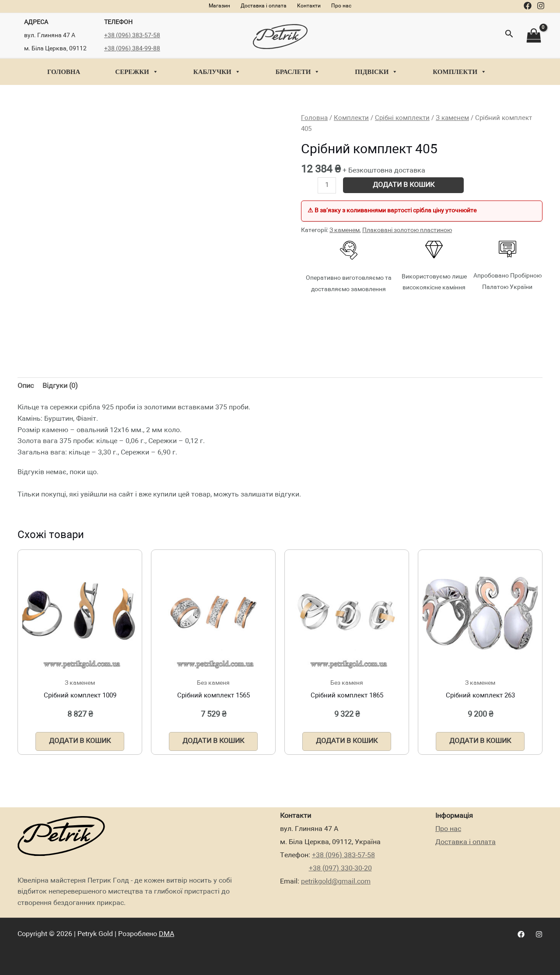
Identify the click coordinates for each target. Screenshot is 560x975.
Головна (64, 72)
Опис (26, 386)
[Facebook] (528, 6)
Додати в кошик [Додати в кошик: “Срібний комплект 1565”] (213, 741)
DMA (166, 934)
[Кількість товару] (327, 185)
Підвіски (376, 72)
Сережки (136, 72)
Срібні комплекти (402, 118)
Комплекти (460, 72)
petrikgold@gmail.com (336, 882)
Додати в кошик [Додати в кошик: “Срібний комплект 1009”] (80, 741)
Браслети (298, 72)
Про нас (448, 829)
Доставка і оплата (465, 842)
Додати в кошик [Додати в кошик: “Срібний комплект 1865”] (347, 741)
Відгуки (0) (60, 386)
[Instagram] (541, 6)
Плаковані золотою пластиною (407, 230)
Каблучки (217, 72)
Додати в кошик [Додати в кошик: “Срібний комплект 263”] (480, 741)
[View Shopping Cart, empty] (534, 36)
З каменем (452, 118)
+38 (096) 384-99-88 (132, 49)
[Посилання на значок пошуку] (509, 35)
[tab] (26, 387)
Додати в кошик (404, 185)
